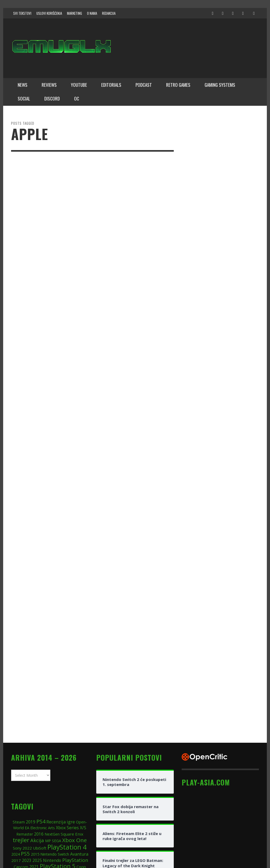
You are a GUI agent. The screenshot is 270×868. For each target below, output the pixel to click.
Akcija (37, 762)
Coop (81, 788)
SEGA (57, 762)
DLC (34, 802)
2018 (26, 794)
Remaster (25, 755)
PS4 (41, 743)
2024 (16, 775)
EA (27, 749)
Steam (19, 743)
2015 (35, 775)
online (73, 794)
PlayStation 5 (58, 787)
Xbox (37, 794)
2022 (27, 769)
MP (48, 762)
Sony (17, 769)
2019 (31, 743)
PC (53, 800)
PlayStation (75, 781)
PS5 (25, 775)
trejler (21, 761)
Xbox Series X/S (71, 749)
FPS (84, 794)
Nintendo (52, 781)
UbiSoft (40, 769)
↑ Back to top (249, 846)
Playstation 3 (55, 794)
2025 (37, 781)
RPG (16, 794)
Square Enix (72, 755)
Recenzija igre (61, 743)
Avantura (79, 775)
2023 (27, 781)
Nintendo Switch (55, 775)
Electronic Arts (43, 749)
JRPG (43, 802)
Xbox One (74, 761)
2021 (34, 788)
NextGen (52, 755)
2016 (39, 755)
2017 (16, 781)
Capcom (21, 788)
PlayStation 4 (67, 768)
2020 (64, 802)
